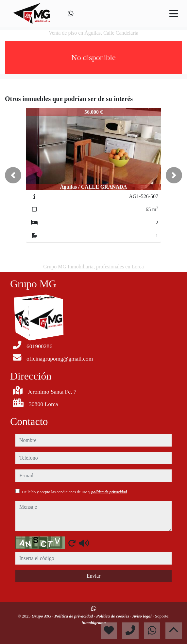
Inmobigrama (94, 623)
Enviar (94, 576)
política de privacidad (109, 492)
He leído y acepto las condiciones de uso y (74, 492)
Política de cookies (113, 616)
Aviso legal (143, 616)
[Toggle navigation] (174, 14)
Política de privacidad (74, 616)
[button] (13, 175)
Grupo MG (42, 616)
